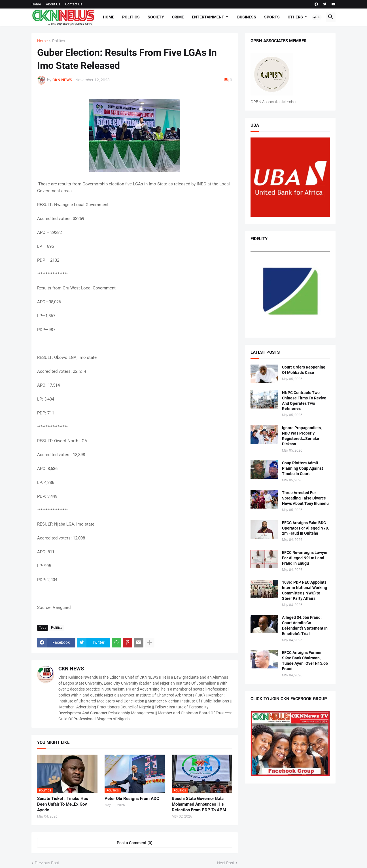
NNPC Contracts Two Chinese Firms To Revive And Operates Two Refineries (304, 401)
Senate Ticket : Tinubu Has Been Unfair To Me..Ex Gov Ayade (63, 804)
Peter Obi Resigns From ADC (132, 799)
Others (295, 17)
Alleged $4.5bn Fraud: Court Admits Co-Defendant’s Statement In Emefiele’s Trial (305, 625)
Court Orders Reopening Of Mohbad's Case (304, 370)
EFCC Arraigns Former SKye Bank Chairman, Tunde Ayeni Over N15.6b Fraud (305, 661)
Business (247, 17)
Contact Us (74, 4)
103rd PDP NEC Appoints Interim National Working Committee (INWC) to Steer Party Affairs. (305, 590)
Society (156, 17)
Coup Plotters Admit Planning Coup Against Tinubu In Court (303, 468)
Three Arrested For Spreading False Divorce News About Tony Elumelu (305, 498)
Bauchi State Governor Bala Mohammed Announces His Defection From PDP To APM (199, 804)
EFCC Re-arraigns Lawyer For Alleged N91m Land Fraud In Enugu (305, 558)
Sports (272, 17)
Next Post (226, 863)
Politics (131, 17)
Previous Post (47, 863)
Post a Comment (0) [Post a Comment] (135, 843)
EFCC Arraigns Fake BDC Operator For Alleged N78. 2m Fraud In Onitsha (306, 528)
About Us (53, 4)
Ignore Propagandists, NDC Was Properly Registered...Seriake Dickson (302, 436)
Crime (178, 17)
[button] (317, 17)
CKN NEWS (71, 669)
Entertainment (208, 17)
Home (36, 4)
